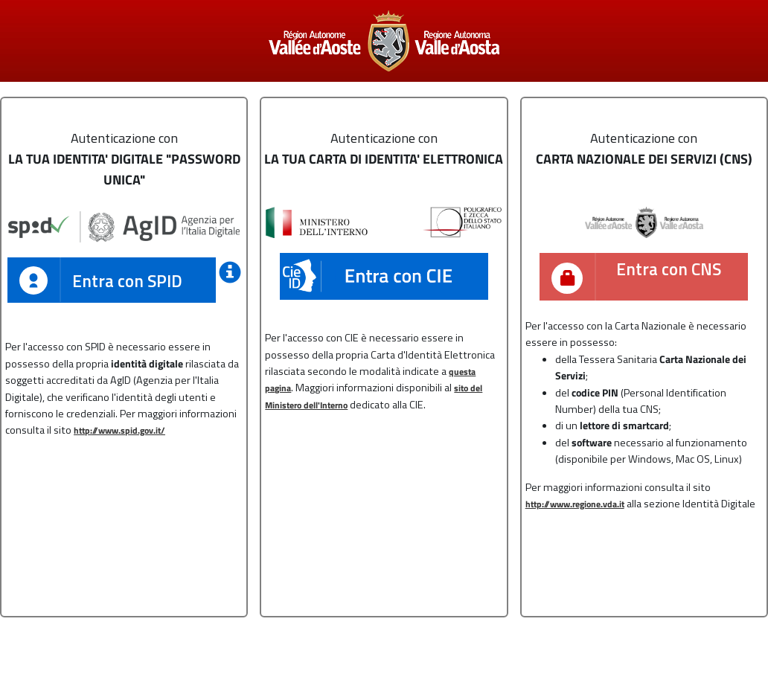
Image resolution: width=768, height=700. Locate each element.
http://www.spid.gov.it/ (119, 431)
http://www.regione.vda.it (575, 504)
